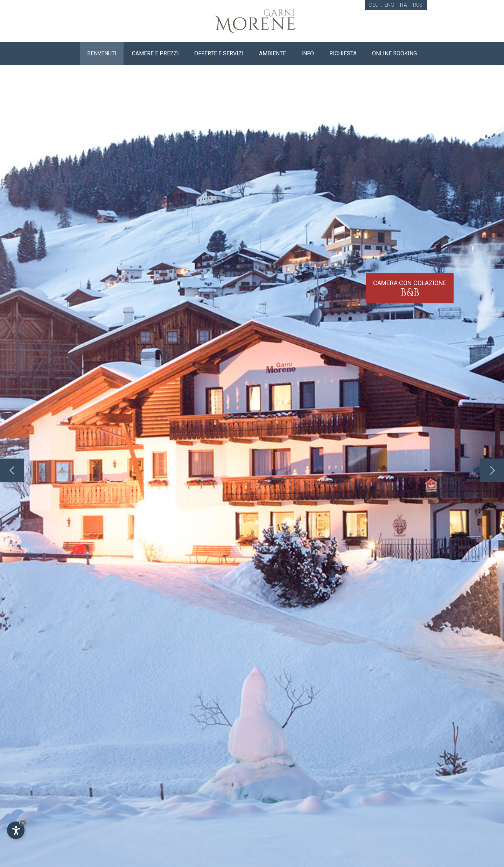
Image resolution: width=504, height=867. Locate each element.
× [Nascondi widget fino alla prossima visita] (23, 823)
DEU (374, 5)
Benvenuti (102, 53)
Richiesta (343, 53)
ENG (389, 5)
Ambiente (272, 53)
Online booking (394, 53)
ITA (404, 5)
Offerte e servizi (219, 53)
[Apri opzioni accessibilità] (16, 830)
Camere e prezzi (155, 53)
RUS (418, 5)
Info (308, 53)
